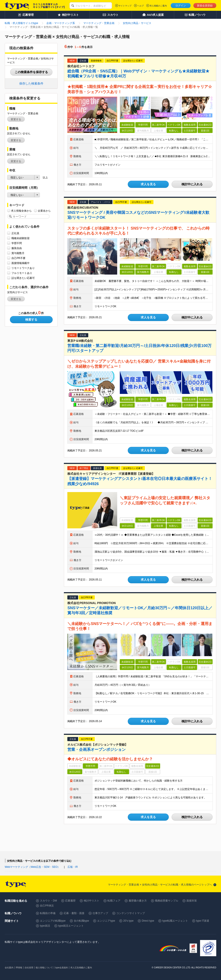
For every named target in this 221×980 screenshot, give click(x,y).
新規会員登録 (205, 6)
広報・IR (73, 867)
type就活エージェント (71, 926)
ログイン (181, 6)
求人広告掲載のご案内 (81, 968)
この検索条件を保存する (31, 72)
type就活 (45, 926)
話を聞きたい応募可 (23, 278)
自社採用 (29, 968)
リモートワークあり (23, 268)
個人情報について (44, 968)
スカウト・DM (48, 901)
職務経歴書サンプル (167, 901)
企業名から (44, 211)
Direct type (148, 921)
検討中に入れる (192, 184)
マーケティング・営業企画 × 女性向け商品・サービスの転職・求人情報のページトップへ (160, 885)
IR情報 (19, 968)
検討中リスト (92, 901)
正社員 (15, 233)
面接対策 (192, 901)
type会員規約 (62, 968)
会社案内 (9, 968)
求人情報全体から (21, 211)
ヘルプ (140, 6)
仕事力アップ (100, 913)
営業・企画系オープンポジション (96, 750)
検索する (31, 320)
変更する (16, 119)
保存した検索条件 (31, 83)
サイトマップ (125, 6)
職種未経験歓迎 (21, 238)
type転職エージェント (175, 921)
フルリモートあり (22, 273)
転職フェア (114, 901)
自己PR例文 (47, 906)
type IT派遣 (203, 921)
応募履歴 (70, 901)
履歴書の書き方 (138, 901)
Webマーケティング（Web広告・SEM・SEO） (32, 867)
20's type (128, 921)
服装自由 (17, 248)
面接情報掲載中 (21, 263)
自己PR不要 (18, 258)
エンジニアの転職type (53, 921)
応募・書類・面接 (74, 913)
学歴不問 (17, 243)
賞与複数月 (18, 253)
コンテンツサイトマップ (131, 913)
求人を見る (148, 184)
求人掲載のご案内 (158, 6)
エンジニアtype (106, 921)
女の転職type (81, 921)
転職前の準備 (48, 913)
